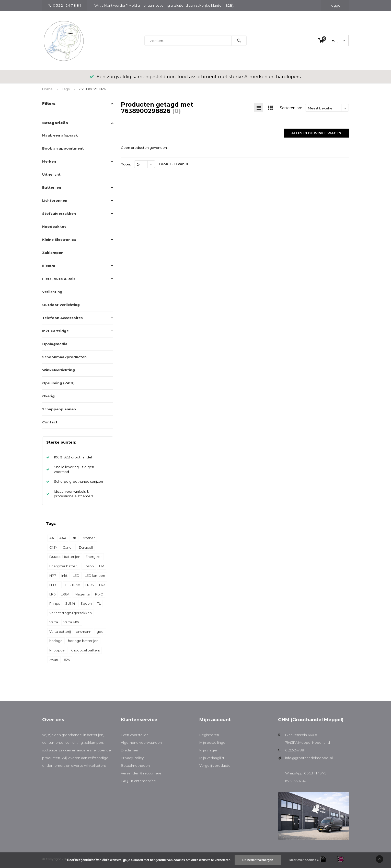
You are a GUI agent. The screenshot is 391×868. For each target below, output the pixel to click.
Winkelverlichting (59, 370)
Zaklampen (53, 253)
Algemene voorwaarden (141, 742)
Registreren (209, 735)
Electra (49, 266)
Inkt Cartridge (55, 331)
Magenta (82, 594)
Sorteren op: (291, 108)
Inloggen (335, 5)
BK (74, 538)
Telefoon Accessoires (62, 318)
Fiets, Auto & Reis (59, 279)
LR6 (52, 594)
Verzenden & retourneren (142, 773)
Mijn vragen (209, 750)
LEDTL (54, 585)
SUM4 (70, 603)
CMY (53, 547)
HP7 (53, 576)
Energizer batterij (64, 566)
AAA (63, 538)
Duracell (86, 547)
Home (47, 89)
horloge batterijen (83, 641)
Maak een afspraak (60, 135)
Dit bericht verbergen (258, 860)
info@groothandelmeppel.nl (309, 758)
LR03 (90, 585)
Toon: (126, 164)
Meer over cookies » (304, 860)
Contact (50, 422)
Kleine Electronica (59, 240)
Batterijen (52, 187)
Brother (88, 538)
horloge (56, 641)
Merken (49, 161)
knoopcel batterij (85, 650)
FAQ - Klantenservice (138, 781)
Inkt (64, 576)
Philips (55, 603)
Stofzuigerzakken (59, 213)
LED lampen (95, 576)
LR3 (102, 585)
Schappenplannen (59, 409)
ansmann (84, 632)
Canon (68, 547)
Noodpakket (54, 227)
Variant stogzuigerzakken (71, 613)
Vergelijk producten (216, 765)
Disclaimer (130, 750)
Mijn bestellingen (213, 742)
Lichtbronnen (55, 200)
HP (102, 566)
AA (52, 538)
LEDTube (72, 585)
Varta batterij (60, 632)
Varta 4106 (72, 622)
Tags (66, 89)
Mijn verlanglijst (212, 758)
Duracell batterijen (65, 557)
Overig (48, 396)
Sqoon (86, 603)
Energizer (94, 557)
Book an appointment (63, 148)
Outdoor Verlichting (61, 305)
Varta (54, 622)
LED (76, 576)
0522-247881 (295, 750)
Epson (89, 566)
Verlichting (52, 292)
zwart (54, 660)
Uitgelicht (51, 174)
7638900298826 (92, 89)
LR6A (65, 594)
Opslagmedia (55, 344)
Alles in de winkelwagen (316, 133)
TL (99, 603)
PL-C (99, 594)
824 (67, 660)
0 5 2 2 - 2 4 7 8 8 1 (65, 5)
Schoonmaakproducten (64, 357)
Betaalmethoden (135, 765)
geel (100, 632)
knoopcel (57, 650)
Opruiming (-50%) (58, 383)
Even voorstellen (135, 735)
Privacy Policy (132, 758)
